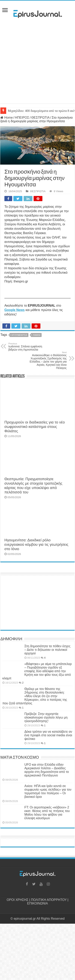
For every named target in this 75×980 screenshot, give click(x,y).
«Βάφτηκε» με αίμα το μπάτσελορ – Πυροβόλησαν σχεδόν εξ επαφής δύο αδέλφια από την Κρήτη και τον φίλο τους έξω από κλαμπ (37, 671)
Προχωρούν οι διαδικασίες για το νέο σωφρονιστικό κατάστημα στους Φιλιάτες (35, 427)
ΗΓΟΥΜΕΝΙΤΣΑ (19, 335)
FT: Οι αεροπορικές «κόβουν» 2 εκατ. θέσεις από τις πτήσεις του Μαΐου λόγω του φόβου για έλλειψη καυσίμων (47, 813)
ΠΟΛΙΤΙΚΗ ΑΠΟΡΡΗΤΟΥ (49, 900)
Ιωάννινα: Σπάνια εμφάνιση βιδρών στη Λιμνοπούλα (29, 347)
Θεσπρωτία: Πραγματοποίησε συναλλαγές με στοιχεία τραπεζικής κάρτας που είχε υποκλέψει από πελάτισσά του (33, 486)
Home (7, 118)
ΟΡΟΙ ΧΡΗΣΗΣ (17, 900)
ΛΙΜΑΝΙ (36, 335)
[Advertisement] (37, 66)
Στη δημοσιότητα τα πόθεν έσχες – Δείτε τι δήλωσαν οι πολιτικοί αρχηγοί (47, 650)
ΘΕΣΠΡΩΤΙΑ (40, 118)
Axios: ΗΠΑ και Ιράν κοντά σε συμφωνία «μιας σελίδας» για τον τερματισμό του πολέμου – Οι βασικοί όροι (48, 791)
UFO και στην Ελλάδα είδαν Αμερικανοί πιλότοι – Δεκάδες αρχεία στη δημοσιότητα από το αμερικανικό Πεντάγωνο (47, 770)
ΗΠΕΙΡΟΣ (22, 118)
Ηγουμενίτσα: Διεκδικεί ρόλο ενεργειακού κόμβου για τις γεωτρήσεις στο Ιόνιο (36, 544)
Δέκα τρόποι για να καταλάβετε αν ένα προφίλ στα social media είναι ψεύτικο (48, 735)
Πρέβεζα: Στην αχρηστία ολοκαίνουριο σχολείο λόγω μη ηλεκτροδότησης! (46, 717)
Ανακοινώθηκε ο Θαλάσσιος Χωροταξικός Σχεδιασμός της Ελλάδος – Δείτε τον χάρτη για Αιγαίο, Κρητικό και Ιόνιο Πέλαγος (46, 360)
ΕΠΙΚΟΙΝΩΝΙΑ (38, 903)
